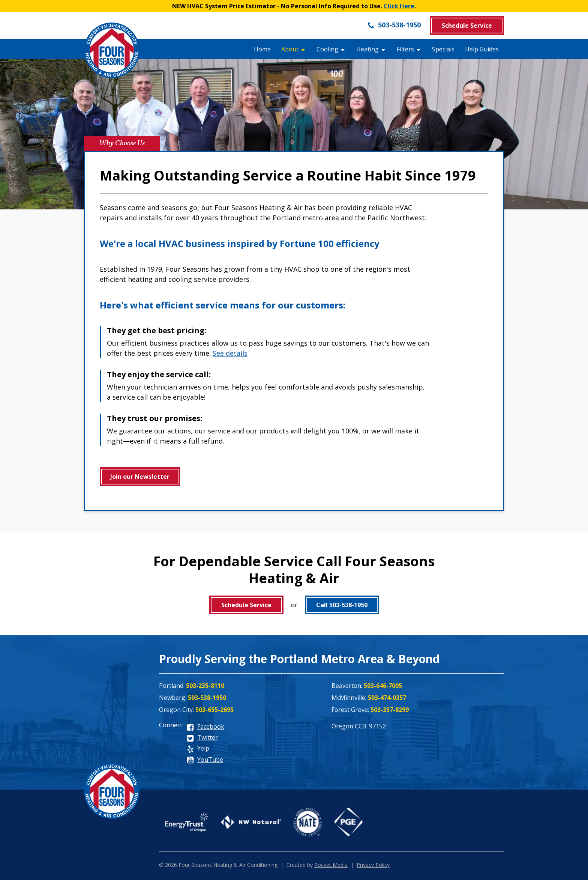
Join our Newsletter (140, 477)
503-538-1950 (394, 25)
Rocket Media (331, 865)
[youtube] (205, 760)
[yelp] (198, 749)
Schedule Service (467, 26)
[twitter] (202, 738)
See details (230, 353)
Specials (443, 49)
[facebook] (205, 727)
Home (262, 49)
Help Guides (482, 49)
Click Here (399, 6)
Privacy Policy (373, 865)
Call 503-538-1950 (342, 605)
